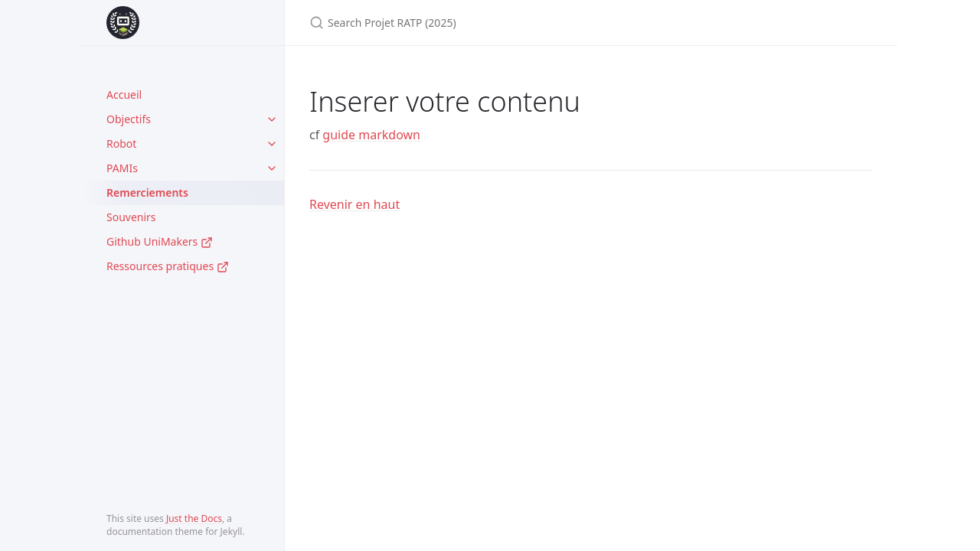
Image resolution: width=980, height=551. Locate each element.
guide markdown (371, 135)
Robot (121, 143)
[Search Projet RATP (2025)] (490, 23)
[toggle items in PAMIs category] (272, 168)
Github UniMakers (160, 241)
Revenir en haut (354, 204)
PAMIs (122, 168)
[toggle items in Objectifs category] (272, 119)
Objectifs (129, 119)
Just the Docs (194, 518)
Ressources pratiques (168, 266)
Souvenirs (131, 217)
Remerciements (147, 192)
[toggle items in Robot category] (272, 144)
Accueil (124, 95)
